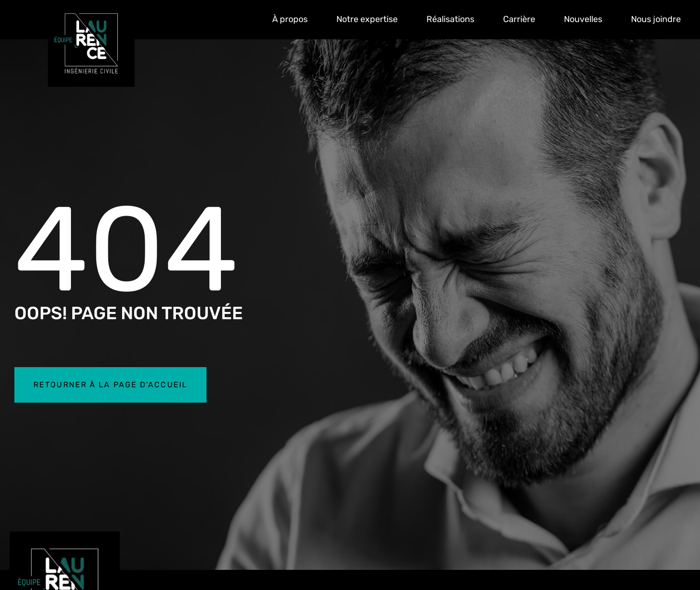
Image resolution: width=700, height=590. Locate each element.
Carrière (519, 19)
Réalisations (450, 19)
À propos (290, 19)
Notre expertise (367, 19)
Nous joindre (656, 19)
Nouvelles (583, 19)
